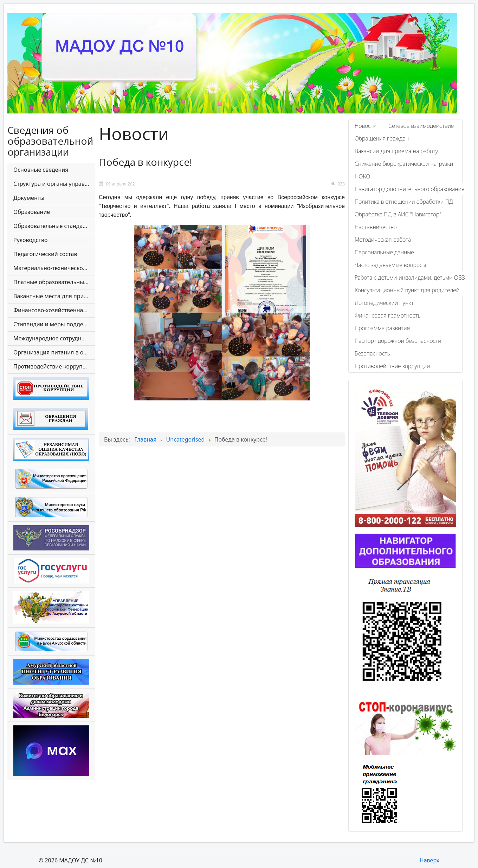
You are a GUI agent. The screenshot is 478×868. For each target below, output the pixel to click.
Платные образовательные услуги (54, 282)
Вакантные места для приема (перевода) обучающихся (54, 296)
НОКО (362, 176)
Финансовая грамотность (388, 315)
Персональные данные (384, 252)
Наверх (429, 860)
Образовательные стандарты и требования (54, 226)
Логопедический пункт (384, 303)
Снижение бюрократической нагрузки (404, 164)
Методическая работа (383, 240)
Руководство (30, 240)
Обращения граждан (382, 138)
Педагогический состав (45, 254)
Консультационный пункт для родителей (407, 290)
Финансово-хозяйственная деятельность (54, 310)
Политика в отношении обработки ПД (404, 202)
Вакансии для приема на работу (396, 151)
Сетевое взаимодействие (421, 126)
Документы (29, 198)
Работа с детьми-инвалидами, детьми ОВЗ (410, 278)
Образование (32, 212)
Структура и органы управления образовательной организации (54, 184)
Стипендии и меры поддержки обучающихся (54, 324)
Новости (366, 126)
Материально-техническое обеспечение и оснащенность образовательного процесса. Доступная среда (54, 268)
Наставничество (376, 227)
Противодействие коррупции (53, 366)
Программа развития (382, 328)
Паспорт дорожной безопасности (398, 341)
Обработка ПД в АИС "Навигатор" (398, 214)
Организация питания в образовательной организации (54, 352)
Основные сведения (41, 170)
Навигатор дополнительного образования (410, 189)
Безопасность (372, 353)
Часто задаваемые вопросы (390, 265)
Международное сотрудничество (54, 338)
